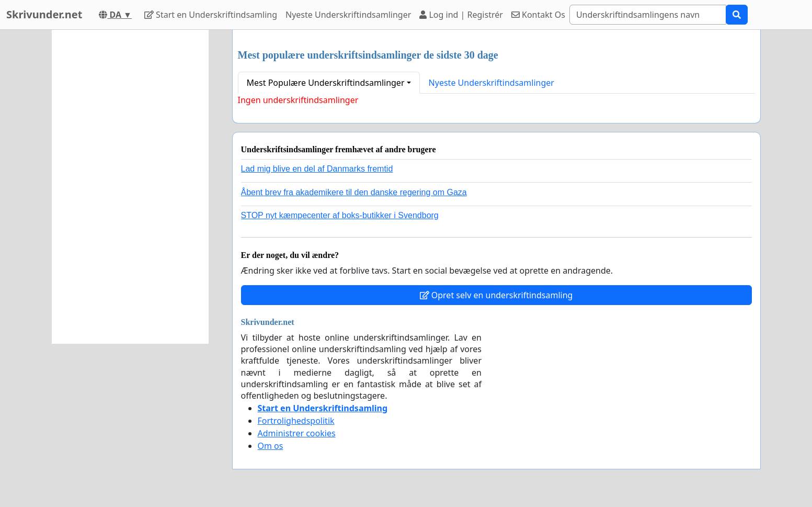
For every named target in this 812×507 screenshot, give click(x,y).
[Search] (648, 15)
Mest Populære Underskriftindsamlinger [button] (326, 83)
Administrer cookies (297, 433)
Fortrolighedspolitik (296, 421)
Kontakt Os (538, 15)
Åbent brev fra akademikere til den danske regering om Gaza (354, 192)
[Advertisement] (130, 187)
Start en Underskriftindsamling (211, 15)
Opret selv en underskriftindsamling (496, 295)
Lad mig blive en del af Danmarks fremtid (317, 169)
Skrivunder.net (44, 14)
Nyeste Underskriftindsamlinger (348, 15)
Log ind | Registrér (461, 15)
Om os (271, 446)
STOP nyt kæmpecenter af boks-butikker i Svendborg (340, 215)
